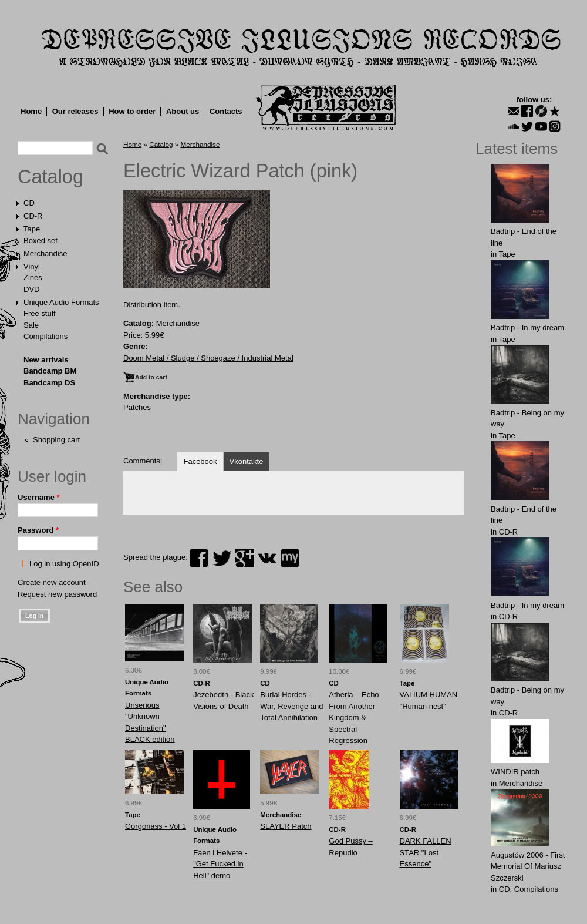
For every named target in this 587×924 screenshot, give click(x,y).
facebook (199, 558)
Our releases (75, 111)
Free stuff (40, 313)
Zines (33, 278)
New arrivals (46, 360)
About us (183, 111)
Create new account (52, 582)
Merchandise (45, 253)
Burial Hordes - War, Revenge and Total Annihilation (291, 706)
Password (38, 530)
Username (39, 497)
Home (31, 111)
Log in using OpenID (64, 564)
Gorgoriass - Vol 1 (156, 826)
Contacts (226, 111)
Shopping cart (56, 440)
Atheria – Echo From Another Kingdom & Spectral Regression (354, 718)
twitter (222, 558)
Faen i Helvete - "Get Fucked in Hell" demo (220, 864)
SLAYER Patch (286, 826)
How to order (132, 111)
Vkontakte (247, 461)
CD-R (33, 216)
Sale (31, 325)
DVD (31, 289)
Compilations (45, 336)
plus (245, 558)
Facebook (200, 461)
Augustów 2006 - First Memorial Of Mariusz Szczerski (528, 866)
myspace (290, 558)
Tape (32, 229)
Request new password (57, 594)
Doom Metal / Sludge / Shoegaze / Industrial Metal (208, 358)
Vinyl (32, 266)
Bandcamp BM (50, 371)
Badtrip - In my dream (527, 327)
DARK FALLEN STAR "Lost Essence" (426, 852)
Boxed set (41, 241)
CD (29, 203)
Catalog (50, 177)
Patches (137, 407)
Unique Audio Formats (61, 302)
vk (267, 558)
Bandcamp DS (49, 383)
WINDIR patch (515, 772)
